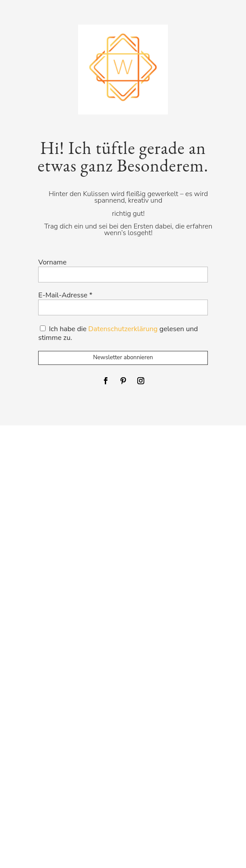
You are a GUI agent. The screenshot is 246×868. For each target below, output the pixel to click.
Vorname (52, 263)
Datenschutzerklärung (123, 329)
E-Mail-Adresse (65, 295)
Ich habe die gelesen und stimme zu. (118, 333)
